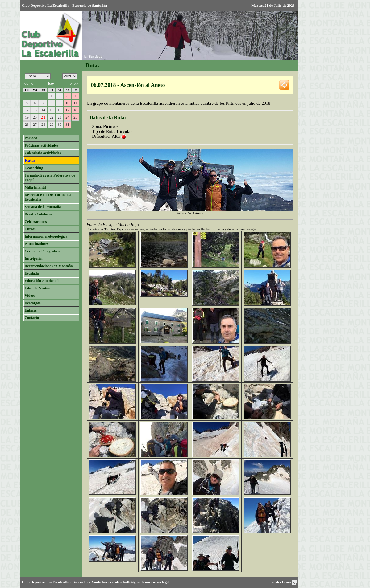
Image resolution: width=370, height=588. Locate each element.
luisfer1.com (284, 582)
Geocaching (34, 168)
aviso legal (161, 582)
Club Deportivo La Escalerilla (46, 582)
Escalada (32, 273)
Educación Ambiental (42, 281)
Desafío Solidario (38, 214)
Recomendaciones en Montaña (49, 266)
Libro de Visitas (37, 288)
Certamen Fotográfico (42, 251)
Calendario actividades (43, 153)
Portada (31, 138)
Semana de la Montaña (43, 207)
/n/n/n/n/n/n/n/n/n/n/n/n (38, 76)
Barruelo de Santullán (90, 582)
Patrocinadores (37, 244)
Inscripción (34, 259)
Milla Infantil (35, 187)
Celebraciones (36, 222)
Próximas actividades (42, 145)
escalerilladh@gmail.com (130, 582)
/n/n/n (70, 76)
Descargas (33, 303)
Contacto (32, 318)
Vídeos (30, 296)
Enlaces (31, 310)
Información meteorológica (46, 236)
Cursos (30, 229)
